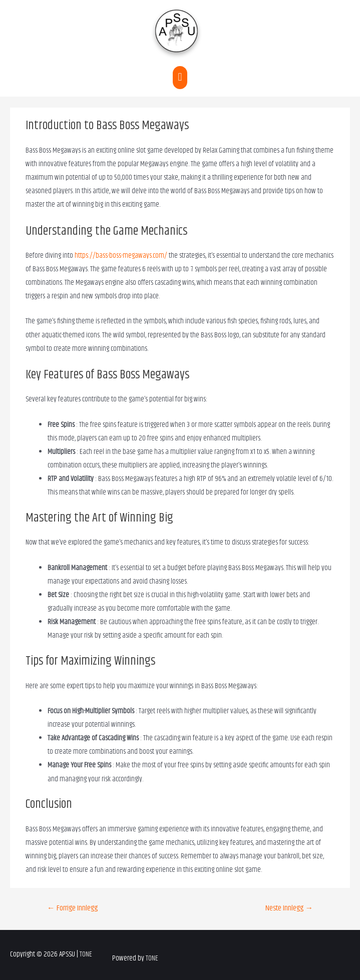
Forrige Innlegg (72, 908)
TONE (86, 954)
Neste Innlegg (289, 908)
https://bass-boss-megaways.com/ (121, 256)
